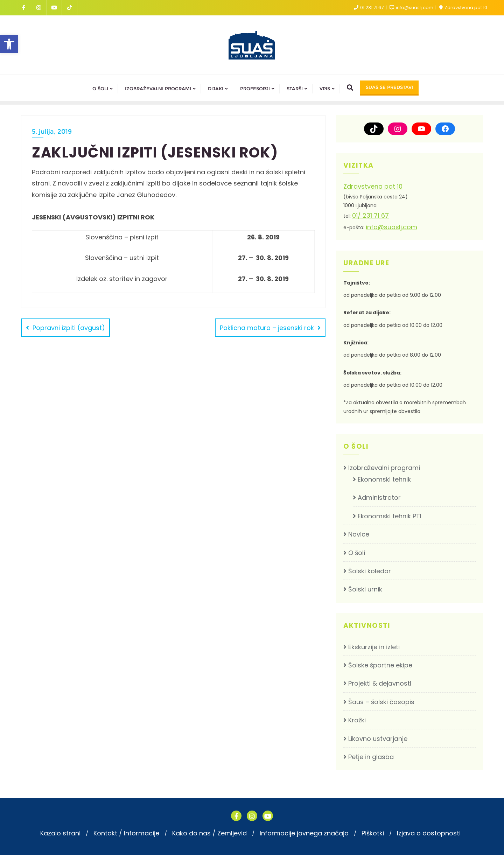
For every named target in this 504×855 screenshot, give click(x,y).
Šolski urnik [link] (365, 589)
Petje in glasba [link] (371, 757)
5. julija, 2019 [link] (52, 132)
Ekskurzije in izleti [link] (374, 647)
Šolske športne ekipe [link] (380, 665)
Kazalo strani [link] (60, 833)
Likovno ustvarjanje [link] (378, 739)
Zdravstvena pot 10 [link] (463, 8)
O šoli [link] (357, 553)
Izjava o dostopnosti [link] (429, 833)
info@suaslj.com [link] (412, 8)
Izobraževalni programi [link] (384, 468)
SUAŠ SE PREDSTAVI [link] (389, 87)
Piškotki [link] (373, 833)
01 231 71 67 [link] (369, 8)
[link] (9, 44)
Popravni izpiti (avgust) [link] (69, 328)
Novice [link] (359, 534)
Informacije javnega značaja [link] (304, 833)
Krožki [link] (357, 720)
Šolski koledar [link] (370, 571)
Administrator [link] (379, 497)
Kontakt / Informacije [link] (126, 833)
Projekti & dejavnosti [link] (380, 683)
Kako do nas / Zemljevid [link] (209, 833)
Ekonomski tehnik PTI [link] (390, 516)
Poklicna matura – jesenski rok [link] (267, 328)
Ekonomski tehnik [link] (384, 479)
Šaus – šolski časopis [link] (381, 702)
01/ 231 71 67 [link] (370, 215)
